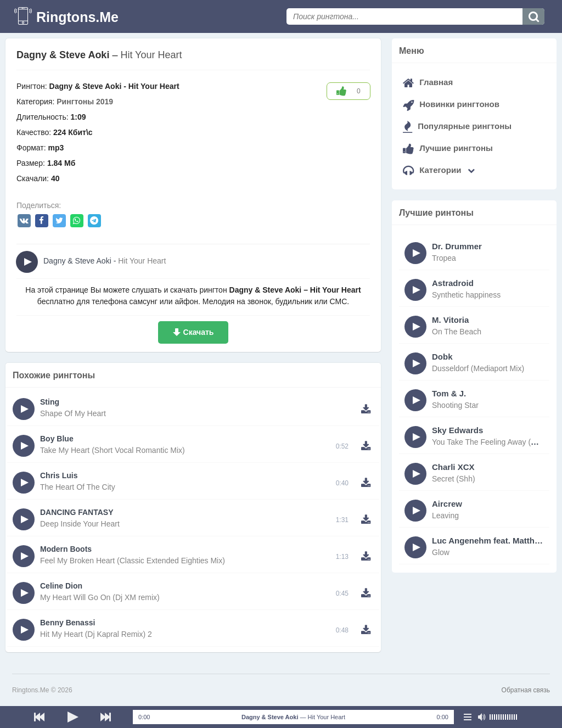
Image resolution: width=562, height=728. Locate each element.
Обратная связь (526, 690)
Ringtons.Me (77, 17)
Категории (439, 170)
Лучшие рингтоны (448, 148)
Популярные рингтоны (457, 126)
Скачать (199, 332)
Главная (428, 82)
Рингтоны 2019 (85, 102)
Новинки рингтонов (451, 104)
